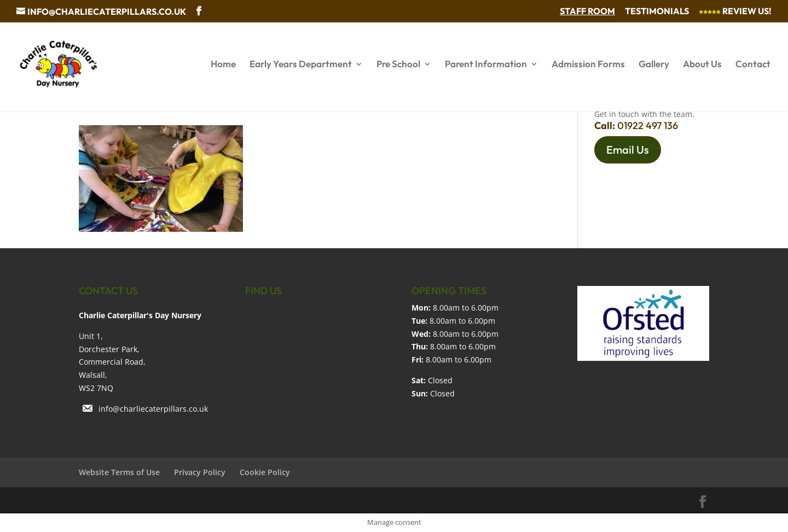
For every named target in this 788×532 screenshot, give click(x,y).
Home (223, 65)
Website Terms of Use (119, 472)
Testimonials (657, 11)
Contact (753, 65)
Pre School (398, 65)
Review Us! (735, 11)
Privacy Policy (200, 472)
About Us (702, 65)
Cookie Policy (265, 472)
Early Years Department (301, 65)
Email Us (628, 150)
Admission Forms (588, 65)
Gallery (654, 65)
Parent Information (486, 65)
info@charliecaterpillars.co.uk (153, 409)
